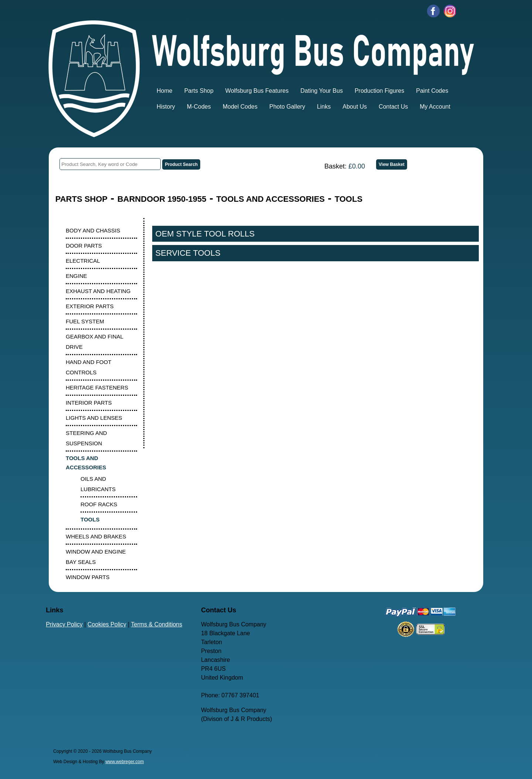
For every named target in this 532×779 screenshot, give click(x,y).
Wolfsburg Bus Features (257, 91)
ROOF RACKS (99, 504)
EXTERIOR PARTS (90, 306)
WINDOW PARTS (88, 577)
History (166, 107)
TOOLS (349, 199)
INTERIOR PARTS (89, 403)
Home (165, 91)
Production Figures (379, 91)
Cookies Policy (107, 624)
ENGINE (76, 276)
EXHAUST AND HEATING (98, 291)
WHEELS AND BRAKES (96, 536)
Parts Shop (199, 91)
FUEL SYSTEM (85, 321)
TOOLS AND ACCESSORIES (270, 199)
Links (324, 107)
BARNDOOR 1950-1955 (162, 199)
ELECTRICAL (83, 261)
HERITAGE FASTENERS (97, 387)
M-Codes (199, 107)
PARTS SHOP (81, 199)
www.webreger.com (125, 762)
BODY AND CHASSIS (93, 230)
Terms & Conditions (157, 624)
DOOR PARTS (84, 246)
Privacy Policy (64, 624)
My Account (435, 107)
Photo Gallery (287, 107)
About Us (355, 107)
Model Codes (240, 107)
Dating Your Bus (322, 91)
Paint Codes (432, 91)
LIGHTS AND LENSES (94, 418)
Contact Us (393, 107)
